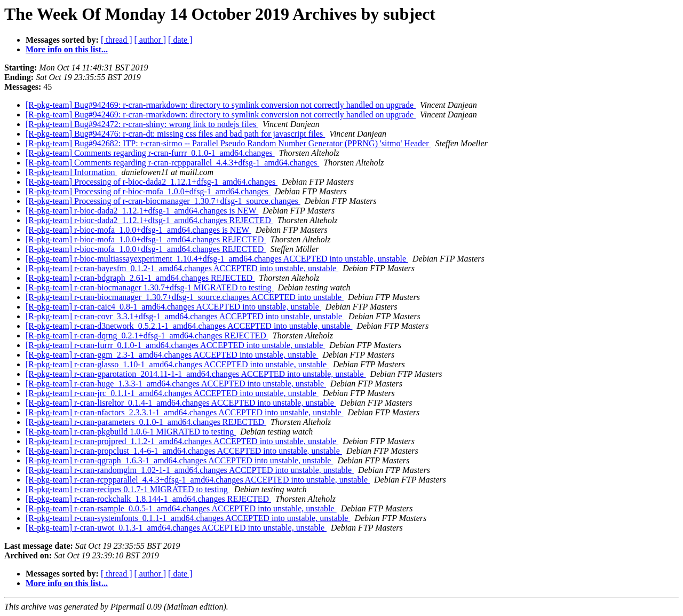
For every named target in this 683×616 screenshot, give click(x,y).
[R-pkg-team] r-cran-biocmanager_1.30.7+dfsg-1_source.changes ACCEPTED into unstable (185, 297)
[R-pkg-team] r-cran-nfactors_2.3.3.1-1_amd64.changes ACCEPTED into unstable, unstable (185, 412)
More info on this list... (67, 49)
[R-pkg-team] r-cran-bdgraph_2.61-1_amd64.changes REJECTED (140, 278)
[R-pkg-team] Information (72, 172)
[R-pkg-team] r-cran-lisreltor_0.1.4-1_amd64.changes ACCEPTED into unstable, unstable (181, 403)
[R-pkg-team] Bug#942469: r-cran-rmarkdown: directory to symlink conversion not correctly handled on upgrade (221, 105)
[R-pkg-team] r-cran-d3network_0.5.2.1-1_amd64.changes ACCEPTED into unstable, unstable (189, 326)
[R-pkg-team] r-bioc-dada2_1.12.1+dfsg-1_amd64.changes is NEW (142, 211)
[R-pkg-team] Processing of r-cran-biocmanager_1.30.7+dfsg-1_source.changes (163, 201)
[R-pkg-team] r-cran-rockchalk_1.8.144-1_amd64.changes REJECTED (148, 499)
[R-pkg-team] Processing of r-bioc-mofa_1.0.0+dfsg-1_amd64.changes (148, 191)
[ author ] (150, 40)
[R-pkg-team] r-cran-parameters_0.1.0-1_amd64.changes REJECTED (146, 422)
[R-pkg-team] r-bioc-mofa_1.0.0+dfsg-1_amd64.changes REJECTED (146, 239)
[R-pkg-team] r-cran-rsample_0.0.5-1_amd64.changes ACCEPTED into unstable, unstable (181, 508)
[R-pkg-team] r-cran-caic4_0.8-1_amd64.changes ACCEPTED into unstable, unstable (173, 307)
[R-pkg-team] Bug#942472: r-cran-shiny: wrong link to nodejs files (142, 124)
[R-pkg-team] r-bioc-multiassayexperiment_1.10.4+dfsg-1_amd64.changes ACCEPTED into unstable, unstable (217, 259)
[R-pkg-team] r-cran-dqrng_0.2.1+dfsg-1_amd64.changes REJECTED (147, 335)
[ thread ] (117, 40)
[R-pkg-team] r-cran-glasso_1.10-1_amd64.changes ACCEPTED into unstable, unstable (177, 364)
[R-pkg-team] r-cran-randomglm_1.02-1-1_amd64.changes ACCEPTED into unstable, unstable (190, 470)
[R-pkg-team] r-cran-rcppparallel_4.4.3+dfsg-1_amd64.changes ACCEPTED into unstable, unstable (198, 480)
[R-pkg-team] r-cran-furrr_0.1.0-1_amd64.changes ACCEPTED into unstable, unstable (175, 345)
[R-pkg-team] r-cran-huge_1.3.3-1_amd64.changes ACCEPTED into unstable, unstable (176, 384)
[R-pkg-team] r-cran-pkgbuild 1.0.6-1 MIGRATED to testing (131, 432)
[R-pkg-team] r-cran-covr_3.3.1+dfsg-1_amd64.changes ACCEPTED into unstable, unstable (185, 316)
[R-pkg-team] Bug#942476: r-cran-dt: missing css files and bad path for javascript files (175, 134)
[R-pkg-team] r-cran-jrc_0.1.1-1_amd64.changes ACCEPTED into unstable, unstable (172, 393)
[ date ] (180, 40)
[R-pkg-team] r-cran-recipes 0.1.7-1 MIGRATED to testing (128, 489)
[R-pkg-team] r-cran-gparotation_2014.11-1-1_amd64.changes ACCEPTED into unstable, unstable (196, 374)
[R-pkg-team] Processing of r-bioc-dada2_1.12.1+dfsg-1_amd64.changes (152, 182)
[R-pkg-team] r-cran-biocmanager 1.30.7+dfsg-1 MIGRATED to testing (150, 287)
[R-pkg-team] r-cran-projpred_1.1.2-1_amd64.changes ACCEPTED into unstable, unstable (182, 441)
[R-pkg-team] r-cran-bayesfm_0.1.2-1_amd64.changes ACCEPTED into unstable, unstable (182, 268)
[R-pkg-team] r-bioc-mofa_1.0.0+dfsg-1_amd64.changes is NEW (138, 230)
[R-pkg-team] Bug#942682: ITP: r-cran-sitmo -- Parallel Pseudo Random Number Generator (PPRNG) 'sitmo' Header (228, 143)
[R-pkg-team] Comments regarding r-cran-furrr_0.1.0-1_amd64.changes (150, 153)
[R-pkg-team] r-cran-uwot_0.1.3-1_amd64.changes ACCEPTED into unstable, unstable (176, 528)
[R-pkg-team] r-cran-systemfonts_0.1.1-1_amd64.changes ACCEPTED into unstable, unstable (188, 518)
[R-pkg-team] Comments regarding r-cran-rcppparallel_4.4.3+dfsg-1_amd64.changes (172, 163)
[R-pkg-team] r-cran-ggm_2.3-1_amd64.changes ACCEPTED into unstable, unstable (172, 355)
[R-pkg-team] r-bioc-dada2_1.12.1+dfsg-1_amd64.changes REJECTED (149, 220)
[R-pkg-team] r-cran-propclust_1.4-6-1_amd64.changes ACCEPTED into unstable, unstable (184, 451)
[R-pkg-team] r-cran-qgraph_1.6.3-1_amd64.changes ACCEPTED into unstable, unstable (179, 460)
